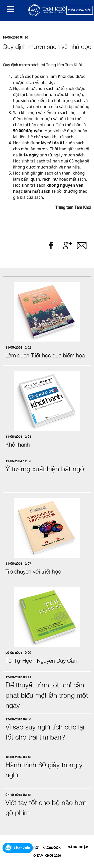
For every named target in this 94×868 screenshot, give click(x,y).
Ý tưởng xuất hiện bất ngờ (45, 469)
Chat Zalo (22, 848)
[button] (11, 9)
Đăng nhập (78, 847)
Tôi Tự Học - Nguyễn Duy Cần (41, 661)
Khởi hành (18, 445)
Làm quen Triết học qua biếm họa (45, 355)
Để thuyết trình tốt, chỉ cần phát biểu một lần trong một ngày (47, 695)
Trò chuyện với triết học (33, 572)
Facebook (52, 848)
